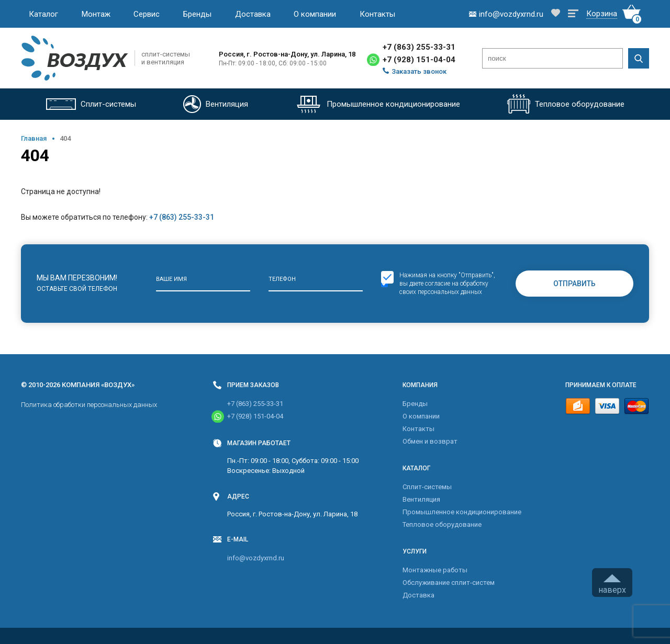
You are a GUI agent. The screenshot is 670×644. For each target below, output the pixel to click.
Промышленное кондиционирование (462, 512)
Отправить (574, 284)
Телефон (282, 279)
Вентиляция (421, 499)
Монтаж (96, 14)
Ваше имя (171, 279)
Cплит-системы (427, 487)
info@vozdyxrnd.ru (256, 558)
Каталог (43, 14)
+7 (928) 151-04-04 (419, 60)
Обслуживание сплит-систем (449, 583)
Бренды (197, 14)
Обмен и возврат (430, 441)
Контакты (377, 14)
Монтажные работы (435, 570)
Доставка (253, 14)
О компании (315, 14)
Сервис (147, 14)
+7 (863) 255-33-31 (419, 47)
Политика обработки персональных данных (89, 405)
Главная (34, 138)
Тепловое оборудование (442, 524)
